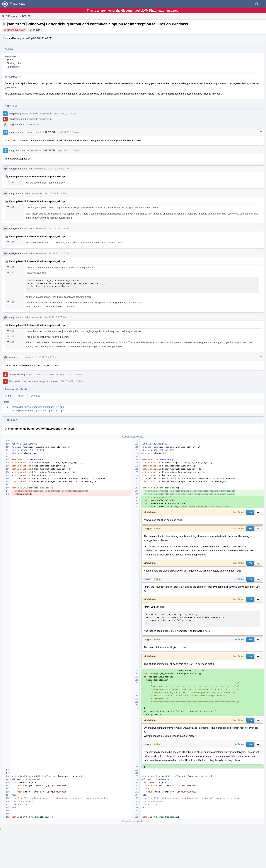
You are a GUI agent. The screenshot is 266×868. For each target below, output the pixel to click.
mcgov (21, 38)
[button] (263, 4)
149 (10, 182)
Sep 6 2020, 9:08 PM (59, 229)
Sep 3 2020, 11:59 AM (69, 150)
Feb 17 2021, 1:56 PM (71, 375)
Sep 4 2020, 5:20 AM (59, 169)
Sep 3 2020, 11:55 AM (69, 132)
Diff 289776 (49, 132)
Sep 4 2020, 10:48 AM (55, 193)
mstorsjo (15, 67)
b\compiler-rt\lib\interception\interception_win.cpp (38, 407)
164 (10, 302)
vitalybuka (16, 63)
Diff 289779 (49, 150)
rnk (12, 60)
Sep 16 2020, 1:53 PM (59, 253)
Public (37, 30)
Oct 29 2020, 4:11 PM (46, 357)
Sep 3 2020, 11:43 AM (65, 114)
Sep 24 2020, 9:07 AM (55, 317)
